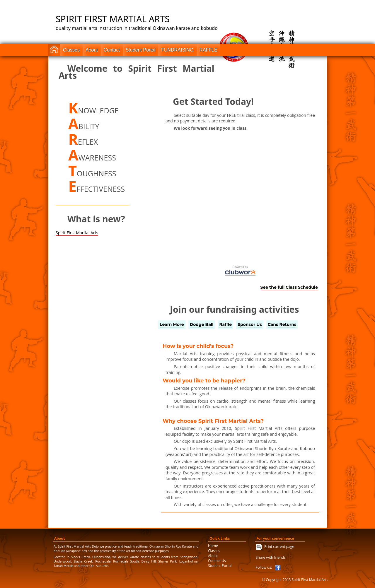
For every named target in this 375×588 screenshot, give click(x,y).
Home (213, 546)
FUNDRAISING (177, 50)
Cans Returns (282, 324)
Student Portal (140, 50)
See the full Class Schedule (289, 287)
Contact (112, 50)
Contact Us (217, 561)
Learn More (172, 324)
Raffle (225, 324)
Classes (71, 50)
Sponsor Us (250, 324)
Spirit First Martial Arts (77, 233)
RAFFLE (208, 50)
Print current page (278, 547)
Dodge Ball (202, 324)
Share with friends (271, 557)
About (92, 50)
